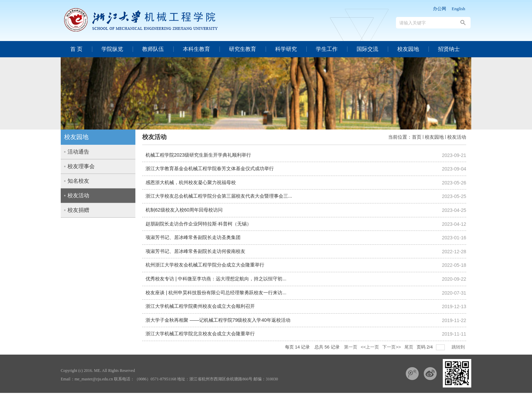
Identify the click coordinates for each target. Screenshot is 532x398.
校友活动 (457, 137)
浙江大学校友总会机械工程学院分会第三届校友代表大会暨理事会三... (219, 196)
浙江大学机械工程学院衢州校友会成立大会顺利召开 (200, 306)
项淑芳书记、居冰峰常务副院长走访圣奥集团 (193, 237)
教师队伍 (153, 49)
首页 (417, 137)
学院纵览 (112, 49)
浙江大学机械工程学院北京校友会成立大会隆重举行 (200, 334)
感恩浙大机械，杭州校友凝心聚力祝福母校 (191, 182)
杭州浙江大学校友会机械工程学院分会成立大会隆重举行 (205, 265)
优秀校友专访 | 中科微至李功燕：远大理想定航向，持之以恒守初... (216, 279)
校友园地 (408, 49)
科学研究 (286, 49)
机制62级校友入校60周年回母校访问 (184, 210)
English (458, 9)
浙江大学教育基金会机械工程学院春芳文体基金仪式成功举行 (210, 168)
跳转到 (459, 347)
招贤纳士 (449, 49)
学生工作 (327, 49)
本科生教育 (196, 49)
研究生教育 (243, 49)
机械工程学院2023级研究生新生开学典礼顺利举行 (198, 155)
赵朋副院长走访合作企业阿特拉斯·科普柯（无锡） (198, 224)
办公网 (440, 9)
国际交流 (367, 49)
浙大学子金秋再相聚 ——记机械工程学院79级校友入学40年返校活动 (218, 320)
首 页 (76, 49)
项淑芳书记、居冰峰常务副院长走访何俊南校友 (195, 251)
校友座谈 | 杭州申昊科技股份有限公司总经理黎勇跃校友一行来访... (216, 293)
